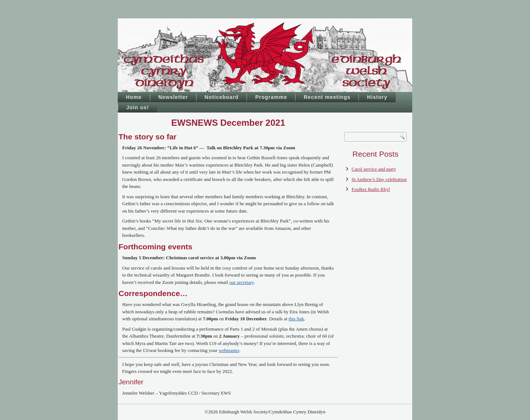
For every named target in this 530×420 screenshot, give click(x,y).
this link (296, 319)
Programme (271, 97)
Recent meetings (327, 97)
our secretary (242, 282)
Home (134, 97)
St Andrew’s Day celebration (379, 179)
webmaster (229, 350)
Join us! (138, 107)
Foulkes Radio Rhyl (371, 189)
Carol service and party (374, 169)
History (377, 97)
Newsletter (173, 97)
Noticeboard (222, 97)
